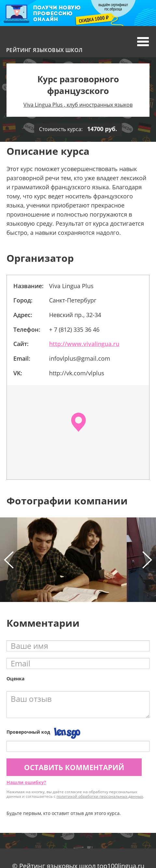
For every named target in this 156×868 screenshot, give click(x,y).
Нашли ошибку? (26, 782)
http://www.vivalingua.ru (84, 344)
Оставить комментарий (74, 767)
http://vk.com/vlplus (77, 373)
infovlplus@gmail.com (80, 358)
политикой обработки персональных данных (100, 796)
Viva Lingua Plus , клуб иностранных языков (78, 105)
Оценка (15, 679)
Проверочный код (28, 732)
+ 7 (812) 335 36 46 (74, 329)
